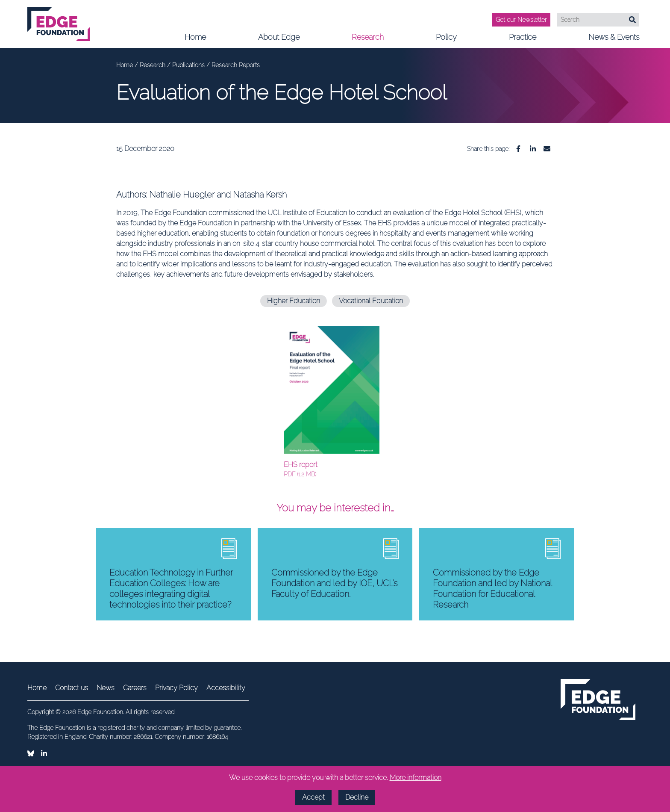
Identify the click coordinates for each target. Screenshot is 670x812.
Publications (189, 65)
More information (416, 778)
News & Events (614, 40)
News (106, 688)
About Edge (279, 40)
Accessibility (226, 688)
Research (368, 40)
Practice (523, 40)
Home (195, 37)
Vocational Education (371, 301)
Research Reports (236, 65)
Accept (313, 797)
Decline (357, 797)
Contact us (72, 688)
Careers (135, 688)
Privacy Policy (176, 688)
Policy (446, 40)
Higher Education (294, 301)
